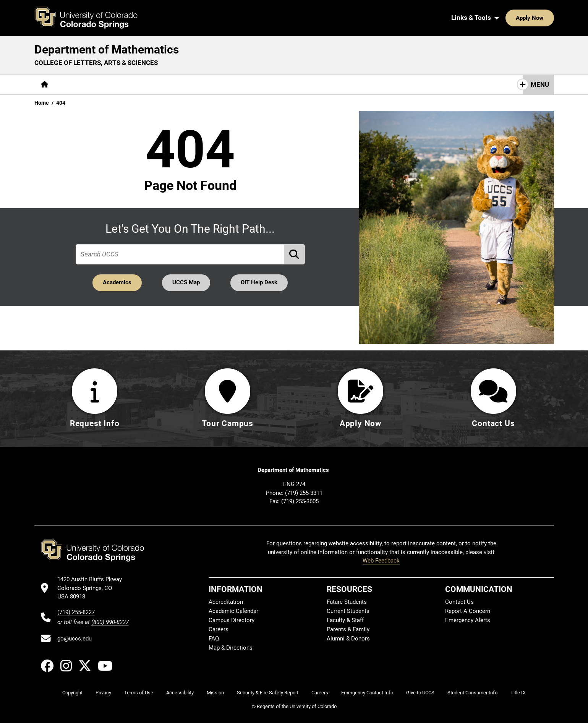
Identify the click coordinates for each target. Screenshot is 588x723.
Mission (215, 693)
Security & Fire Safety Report (268, 693)
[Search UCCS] (545, 18)
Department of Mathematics (107, 49)
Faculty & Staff (345, 620)
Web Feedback (381, 561)
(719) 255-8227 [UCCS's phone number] (76, 612)
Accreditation (226, 602)
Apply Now (506, 18)
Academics (117, 282)
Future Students (347, 602)
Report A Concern (468, 611)
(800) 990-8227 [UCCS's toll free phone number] (110, 622)
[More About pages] (76, 85)
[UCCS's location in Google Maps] (93, 588)
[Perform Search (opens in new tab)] (295, 254)
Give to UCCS (420, 693)
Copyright (72, 693)
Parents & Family (348, 629)
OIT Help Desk (259, 282)
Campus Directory (232, 620)
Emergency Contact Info (367, 693)
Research (174, 84)
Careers (219, 629)
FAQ (214, 639)
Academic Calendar (233, 611)
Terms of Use (139, 693)
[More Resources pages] (222, 85)
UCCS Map (186, 282)
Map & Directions (231, 648)
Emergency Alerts (468, 620)
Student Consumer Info (472, 693)
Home (42, 103)
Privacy (103, 693)
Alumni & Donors (348, 639)
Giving (266, 84)
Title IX (518, 693)
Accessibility (180, 693)
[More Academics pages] (125, 85)
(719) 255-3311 (304, 493)
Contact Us (305, 84)
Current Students (348, 611)
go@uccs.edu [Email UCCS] (75, 639)
